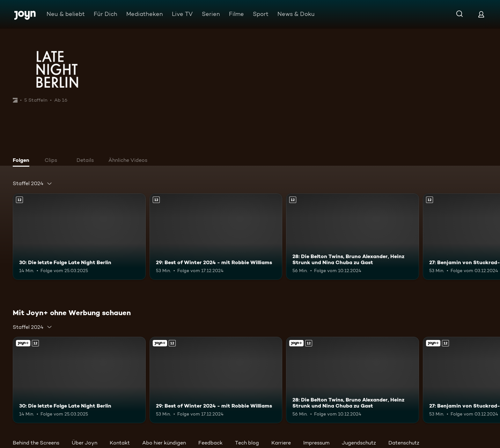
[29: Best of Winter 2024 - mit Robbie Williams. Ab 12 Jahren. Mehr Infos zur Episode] (216, 237)
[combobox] (33, 184)
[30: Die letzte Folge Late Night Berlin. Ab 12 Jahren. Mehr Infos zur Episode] (79, 237)
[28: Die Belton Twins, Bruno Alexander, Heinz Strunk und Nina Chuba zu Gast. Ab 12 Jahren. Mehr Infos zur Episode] (353, 237)
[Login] (481, 14)
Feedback (210, 443)
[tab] (23, 161)
